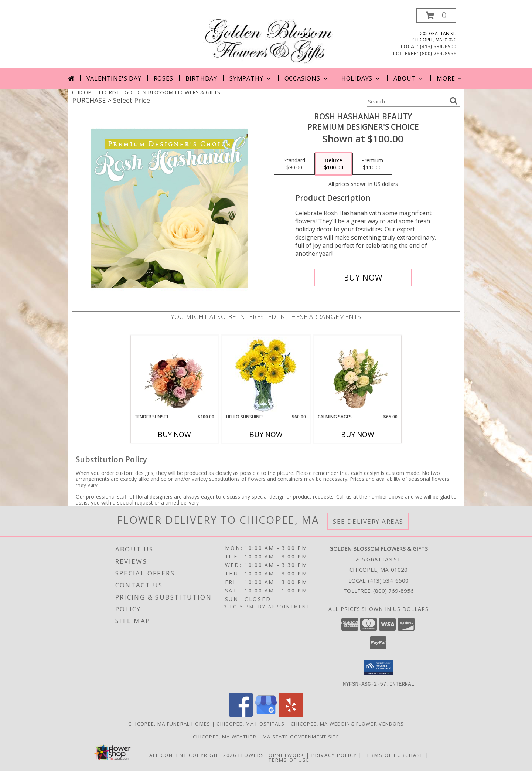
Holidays (361, 78)
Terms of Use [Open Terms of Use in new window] (289, 760)
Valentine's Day (114, 78)
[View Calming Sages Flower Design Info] (358, 375)
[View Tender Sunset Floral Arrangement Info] (175, 375)
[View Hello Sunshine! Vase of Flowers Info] (266, 375)
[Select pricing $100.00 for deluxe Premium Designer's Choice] (334, 164)
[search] (454, 101)
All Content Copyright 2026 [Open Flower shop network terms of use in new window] (193, 755)
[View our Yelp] (291, 714)
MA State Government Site (301, 736)
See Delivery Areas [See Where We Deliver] (368, 521)
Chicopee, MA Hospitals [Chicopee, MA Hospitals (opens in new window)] (250, 723)
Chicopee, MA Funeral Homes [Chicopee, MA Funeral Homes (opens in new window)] (169, 723)
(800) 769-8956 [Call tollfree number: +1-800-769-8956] (438, 53)
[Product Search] (407, 101)
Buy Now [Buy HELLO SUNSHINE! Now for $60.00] (266, 434)
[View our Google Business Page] (266, 714)
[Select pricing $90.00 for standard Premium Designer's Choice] (294, 164)
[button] (436, 15)
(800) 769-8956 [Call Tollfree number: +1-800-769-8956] (393, 591)
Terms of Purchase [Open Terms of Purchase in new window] (394, 755)
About (409, 78)
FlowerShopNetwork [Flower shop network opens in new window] (271, 755)
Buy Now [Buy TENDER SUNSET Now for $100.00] (174, 434)
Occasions (307, 78)
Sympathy (251, 78)
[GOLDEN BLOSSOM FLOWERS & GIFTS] (269, 38)
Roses (163, 78)
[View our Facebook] (241, 714)
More (450, 78)
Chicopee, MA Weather (225, 736)
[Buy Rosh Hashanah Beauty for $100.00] (363, 278)
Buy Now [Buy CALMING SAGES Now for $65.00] (358, 434)
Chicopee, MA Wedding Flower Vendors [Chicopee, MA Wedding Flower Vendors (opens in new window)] (347, 723)
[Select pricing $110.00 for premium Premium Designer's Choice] (372, 164)
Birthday (201, 78)
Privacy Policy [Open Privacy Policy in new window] (334, 755)
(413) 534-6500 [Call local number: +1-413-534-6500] (438, 46)
